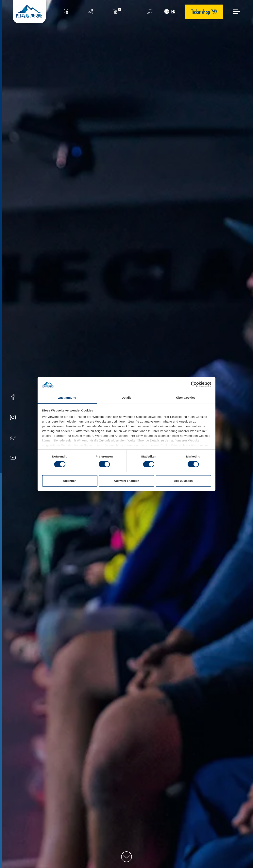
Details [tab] (126, 398)
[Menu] (236, 12)
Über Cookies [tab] (186, 398)
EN (170, 12)
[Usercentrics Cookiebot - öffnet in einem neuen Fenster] (194, 384)
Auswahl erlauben (126, 481)
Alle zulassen (183, 481)
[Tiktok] (13, 438)
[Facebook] (13, 398)
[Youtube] (13, 458)
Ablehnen (70, 481)
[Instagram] (13, 418)
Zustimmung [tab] (67, 398)
